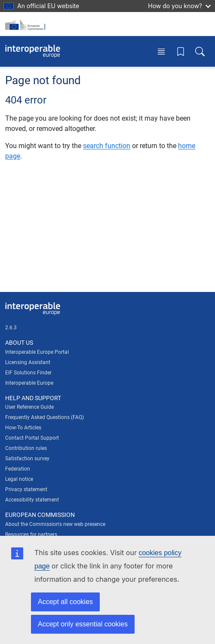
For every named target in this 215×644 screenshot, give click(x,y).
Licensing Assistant (28, 362)
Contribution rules (26, 448)
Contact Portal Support (32, 438)
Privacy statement (26, 489)
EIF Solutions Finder (28, 373)
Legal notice (19, 479)
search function (107, 146)
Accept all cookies (65, 602)
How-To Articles (23, 428)
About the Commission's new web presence (55, 524)
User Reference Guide (29, 407)
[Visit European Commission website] (27, 24)
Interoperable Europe (29, 383)
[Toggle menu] (161, 51)
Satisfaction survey (27, 459)
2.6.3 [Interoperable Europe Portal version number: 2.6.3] (11, 328)
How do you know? (179, 6)
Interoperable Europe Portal (37, 352)
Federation (18, 469)
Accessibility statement (32, 500)
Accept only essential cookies (83, 624)
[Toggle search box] (200, 51)
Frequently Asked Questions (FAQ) (45, 417)
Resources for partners (31, 535)
